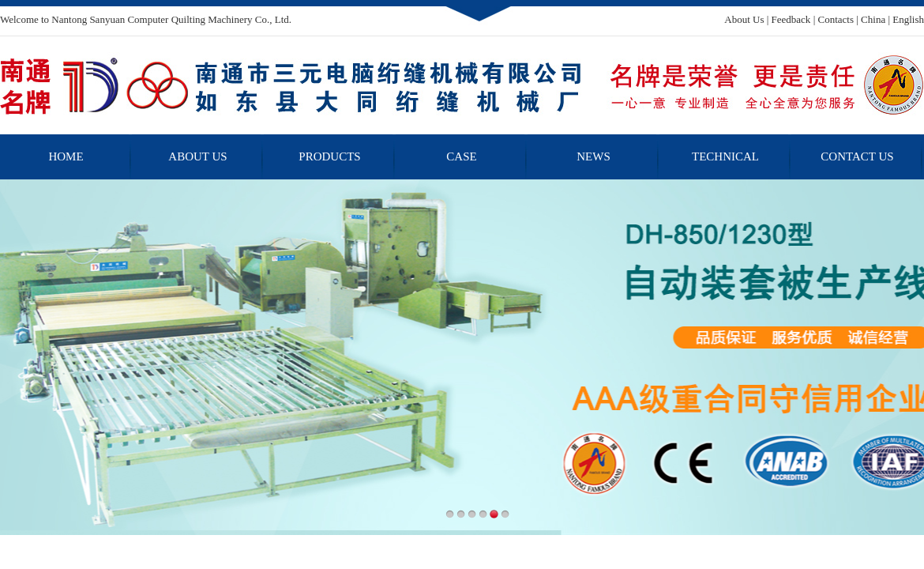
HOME (66, 156)
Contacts (836, 19)
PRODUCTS (329, 156)
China (873, 19)
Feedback (791, 19)
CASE (461, 156)
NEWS (593, 156)
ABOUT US (197, 156)
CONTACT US (857, 156)
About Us (744, 19)
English (908, 19)
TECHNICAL (725, 156)
